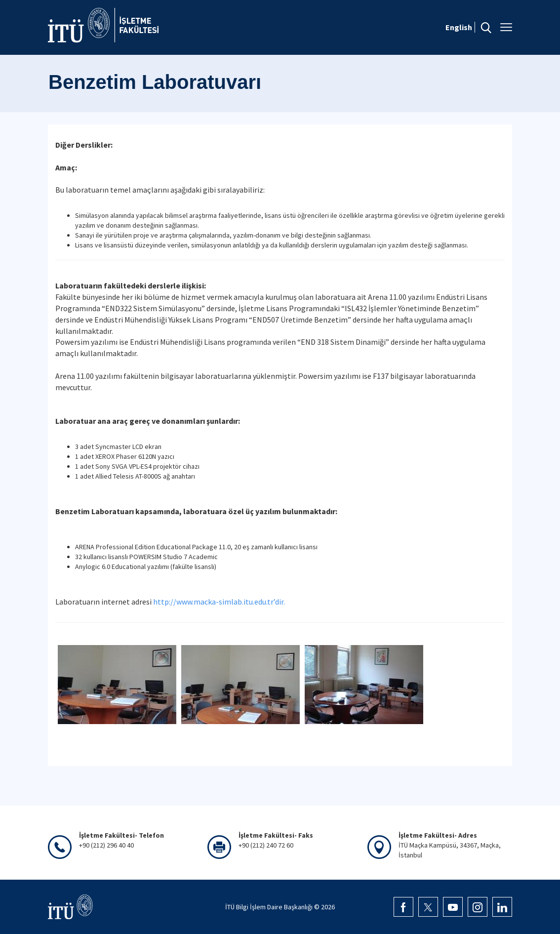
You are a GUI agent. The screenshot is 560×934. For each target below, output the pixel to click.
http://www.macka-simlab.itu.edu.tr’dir (218, 602)
